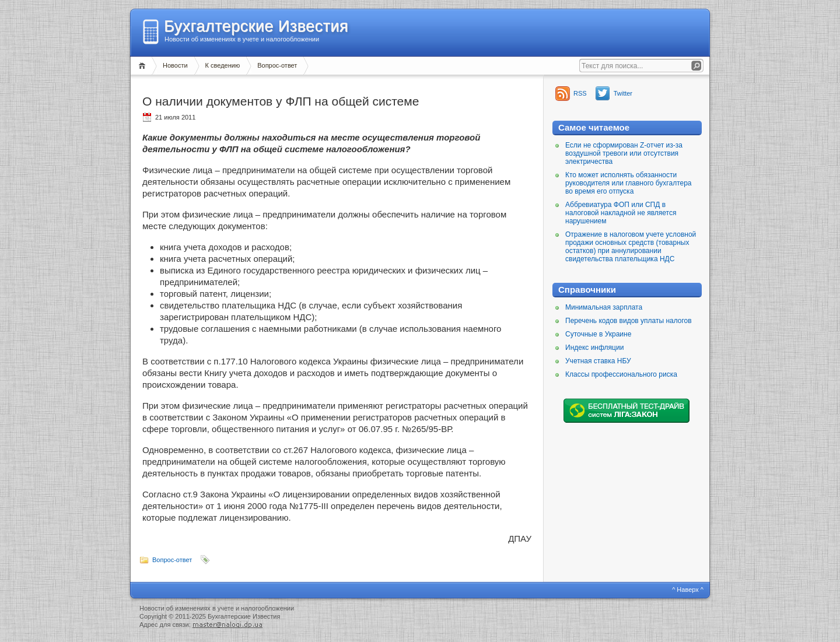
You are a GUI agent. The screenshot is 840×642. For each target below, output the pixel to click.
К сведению (223, 65)
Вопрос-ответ (277, 65)
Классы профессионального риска (621, 374)
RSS (580, 93)
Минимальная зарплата (604, 307)
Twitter (623, 93)
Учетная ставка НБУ (598, 361)
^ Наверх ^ (688, 590)
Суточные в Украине (598, 334)
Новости (175, 65)
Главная (144, 66)
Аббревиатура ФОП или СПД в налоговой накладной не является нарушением (621, 213)
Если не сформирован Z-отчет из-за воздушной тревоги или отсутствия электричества (624, 153)
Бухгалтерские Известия (256, 26)
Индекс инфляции (594, 348)
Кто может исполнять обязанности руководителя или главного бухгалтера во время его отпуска (629, 183)
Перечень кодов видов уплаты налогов (629, 321)
